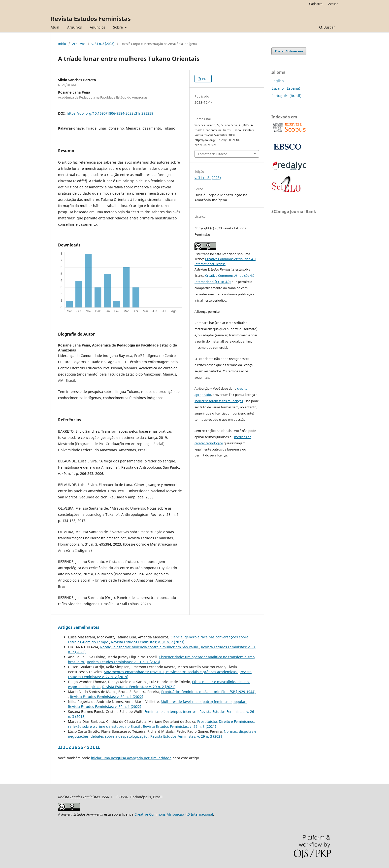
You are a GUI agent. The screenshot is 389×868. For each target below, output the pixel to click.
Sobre (118, 27)
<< (60, 747)
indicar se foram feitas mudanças (219, 401)
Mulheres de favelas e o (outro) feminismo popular (204, 702)
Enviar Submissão (289, 51)
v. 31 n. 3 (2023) (103, 44)
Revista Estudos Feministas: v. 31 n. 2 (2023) (148, 642)
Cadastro (316, 4)
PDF (205, 79)
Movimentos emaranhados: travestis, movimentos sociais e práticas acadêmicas (171, 672)
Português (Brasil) (286, 96)
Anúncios (97, 27)
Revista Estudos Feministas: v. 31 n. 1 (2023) (123, 662)
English (278, 81)
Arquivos (75, 27)
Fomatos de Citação (213, 154)
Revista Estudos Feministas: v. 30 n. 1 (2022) (107, 697)
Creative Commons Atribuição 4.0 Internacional (174, 814)
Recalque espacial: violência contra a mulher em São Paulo (150, 647)
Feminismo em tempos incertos (171, 712)
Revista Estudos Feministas (91, 18)
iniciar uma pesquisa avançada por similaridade (131, 758)
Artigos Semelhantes (79, 627)
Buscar (327, 27)
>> (98, 747)
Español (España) (286, 88)
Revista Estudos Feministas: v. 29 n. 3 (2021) (179, 726)
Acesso (333, 4)
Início (62, 44)
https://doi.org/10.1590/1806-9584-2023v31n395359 (110, 113)
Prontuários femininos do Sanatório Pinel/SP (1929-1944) (208, 692)
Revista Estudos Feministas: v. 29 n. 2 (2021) (139, 687)
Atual (55, 27)
